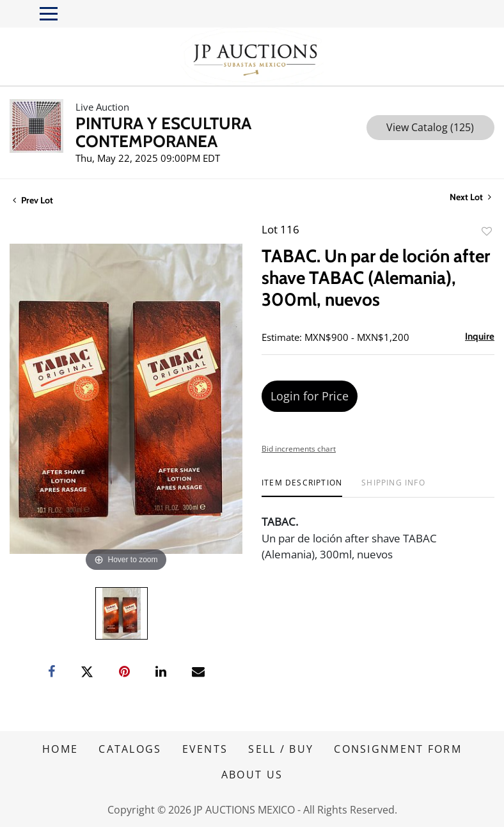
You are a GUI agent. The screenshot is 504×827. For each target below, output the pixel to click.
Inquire (480, 336)
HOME (60, 749)
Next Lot (470, 197)
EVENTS (205, 749)
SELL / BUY (281, 749)
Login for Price (310, 396)
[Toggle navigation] (49, 14)
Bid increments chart (299, 449)
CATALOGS (130, 749)
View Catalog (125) (430, 127)
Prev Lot (33, 200)
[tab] (302, 488)
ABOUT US (252, 775)
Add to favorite (487, 231)
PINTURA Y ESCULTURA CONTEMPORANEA (163, 132)
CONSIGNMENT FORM (398, 749)
